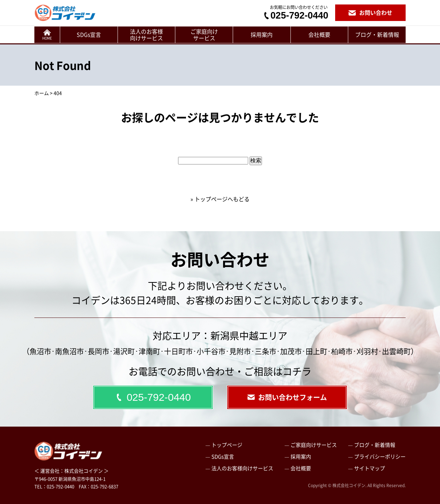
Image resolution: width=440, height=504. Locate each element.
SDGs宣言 (89, 34)
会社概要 (319, 34)
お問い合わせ (370, 12)
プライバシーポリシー (380, 456)
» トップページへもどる (220, 199)
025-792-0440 (295, 16)
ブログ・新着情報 (377, 34)
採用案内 (262, 34)
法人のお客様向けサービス (146, 35)
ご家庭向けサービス (204, 35)
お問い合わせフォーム (287, 397)
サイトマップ (370, 468)
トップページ (227, 445)
